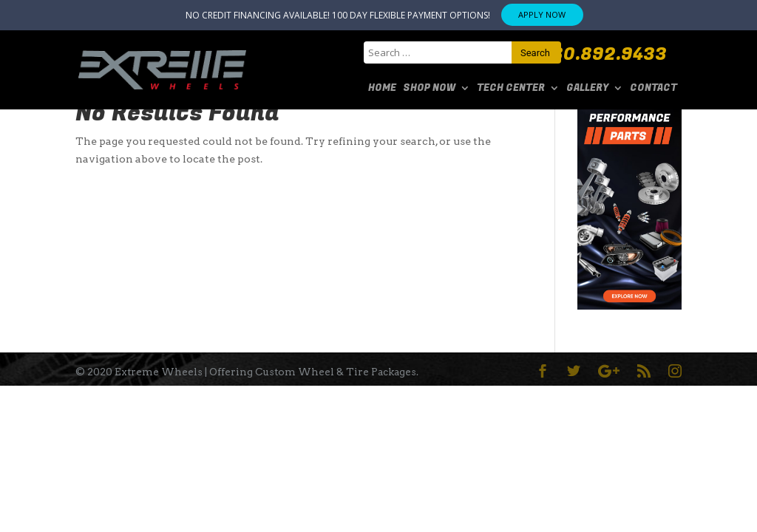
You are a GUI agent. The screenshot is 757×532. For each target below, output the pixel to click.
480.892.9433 (604, 55)
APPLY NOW (542, 14)
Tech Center (511, 88)
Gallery (587, 88)
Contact (654, 88)
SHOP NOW (429, 88)
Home (382, 88)
